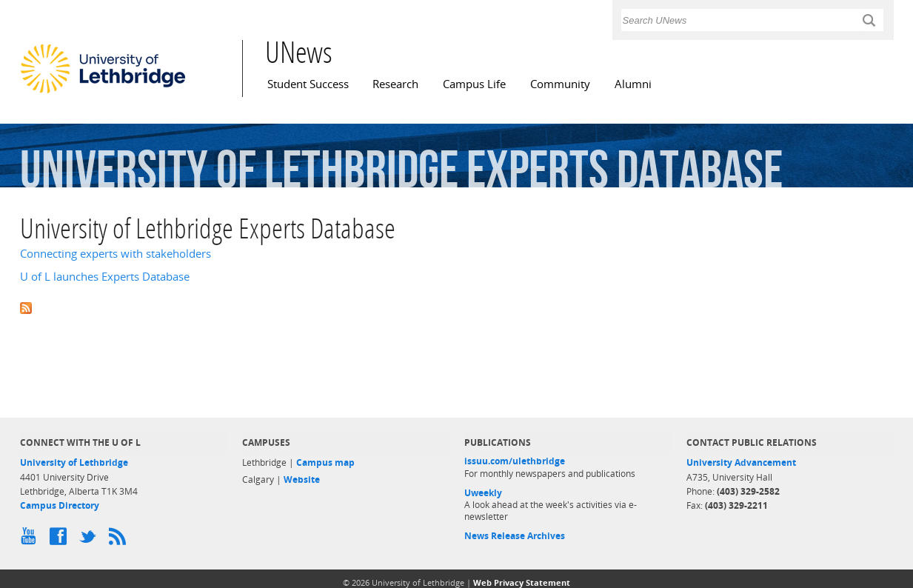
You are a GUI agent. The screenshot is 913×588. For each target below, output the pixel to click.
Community (560, 84)
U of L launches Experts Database (105, 277)
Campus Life (474, 84)
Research (395, 84)
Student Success (308, 84)
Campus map (325, 462)
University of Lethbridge (74, 462)
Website (302, 480)
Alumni (633, 84)
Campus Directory (60, 505)
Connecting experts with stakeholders (116, 254)
